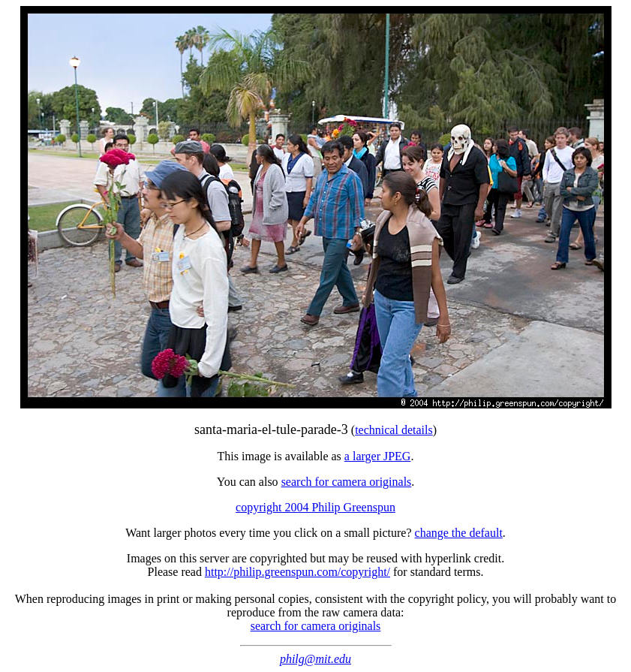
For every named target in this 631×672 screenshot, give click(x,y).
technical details (394, 430)
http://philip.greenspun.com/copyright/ (297, 572)
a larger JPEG (378, 456)
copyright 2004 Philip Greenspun (315, 507)
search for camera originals (347, 482)
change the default (459, 533)
